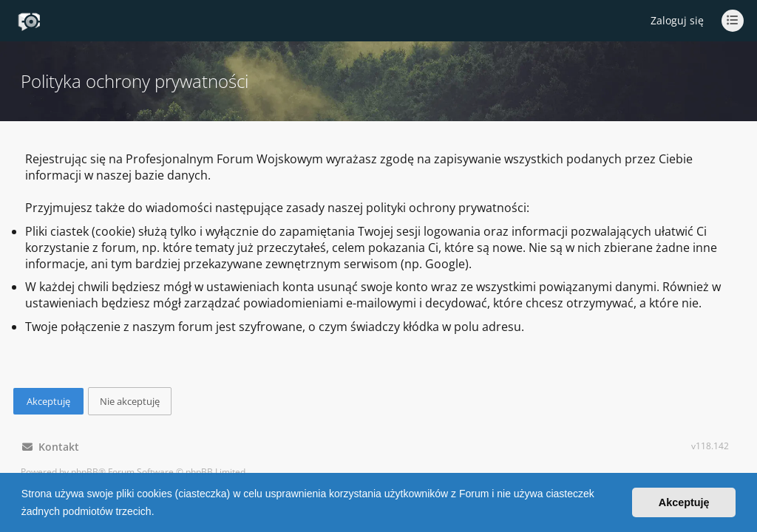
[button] (159, 513)
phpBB (85, 472)
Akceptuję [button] (684, 502)
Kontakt (51, 447)
